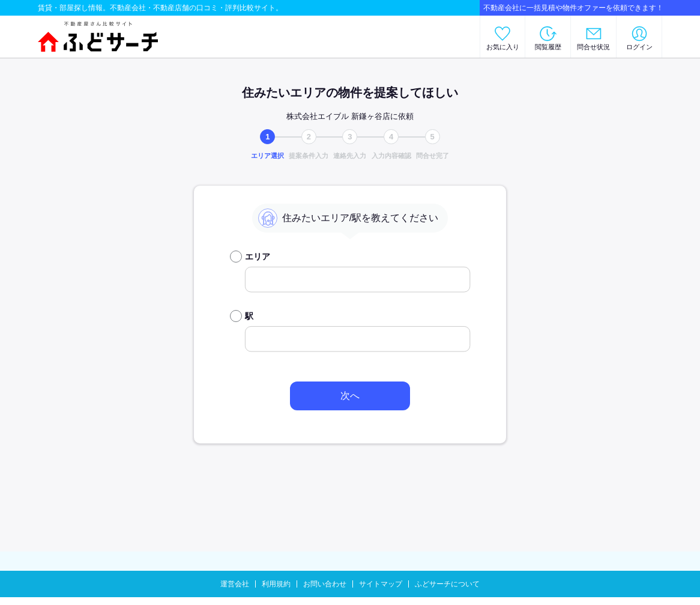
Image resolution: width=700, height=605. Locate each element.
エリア (258, 257)
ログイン (639, 47)
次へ (350, 396)
